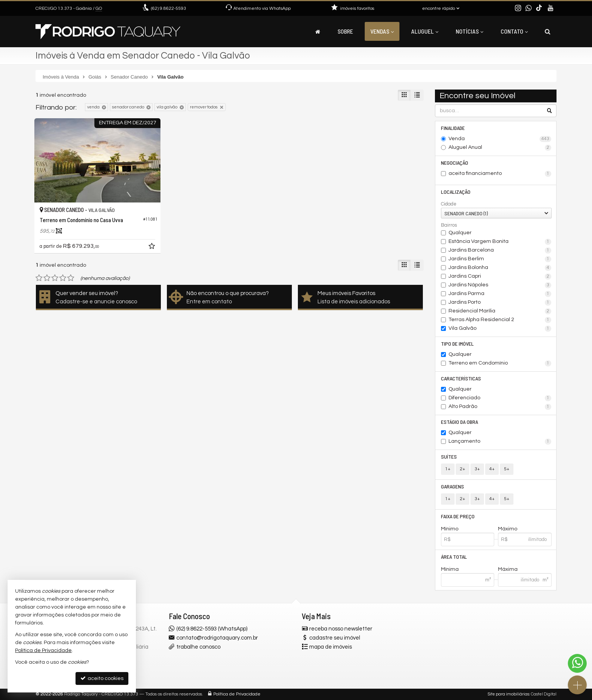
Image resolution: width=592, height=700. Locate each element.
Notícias (469, 31)
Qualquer (460, 233)
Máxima (508, 569)
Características (461, 378)
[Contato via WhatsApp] (577, 663)
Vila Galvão (500, 329)
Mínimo (450, 529)
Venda (500, 139)
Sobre (345, 31)
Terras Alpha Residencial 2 (500, 320)
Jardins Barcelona (500, 250)
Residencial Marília (500, 311)
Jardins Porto (500, 303)
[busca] (548, 31)
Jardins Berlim (500, 259)
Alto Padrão (500, 407)
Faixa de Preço (458, 516)
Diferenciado (500, 398)
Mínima (450, 569)
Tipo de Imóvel (457, 344)
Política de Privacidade (237, 694)
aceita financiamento (500, 174)
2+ (462, 469)
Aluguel (425, 31)
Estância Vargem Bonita (500, 242)
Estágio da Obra (459, 422)
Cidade (449, 204)
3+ (477, 469)
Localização (456, 192)
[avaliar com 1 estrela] (39, 278)
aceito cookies (102, 678)
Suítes (449, 457)
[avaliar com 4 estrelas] (63, 278)
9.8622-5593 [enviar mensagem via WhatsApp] (169, 8)
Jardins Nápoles (500, 285)
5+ (507, 469)
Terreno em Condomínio (500, 363)
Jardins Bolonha (500, 268)
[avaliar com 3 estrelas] (55, 278)
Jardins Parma (500, 294)
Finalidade (453, 128)
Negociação (455, 163)
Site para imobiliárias (509, 694)
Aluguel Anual (500, 148)
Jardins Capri (500, 277)
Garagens (452, 486)
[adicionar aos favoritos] (153, 247)
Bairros (449, 225)
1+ (448, 469)
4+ (492, 469)
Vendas (382, 31)
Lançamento (500, 442)
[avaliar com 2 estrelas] (47, 278)
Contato (514, 31)
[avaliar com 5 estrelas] (71, 278)
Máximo (508, 529)
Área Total (454, 557)
